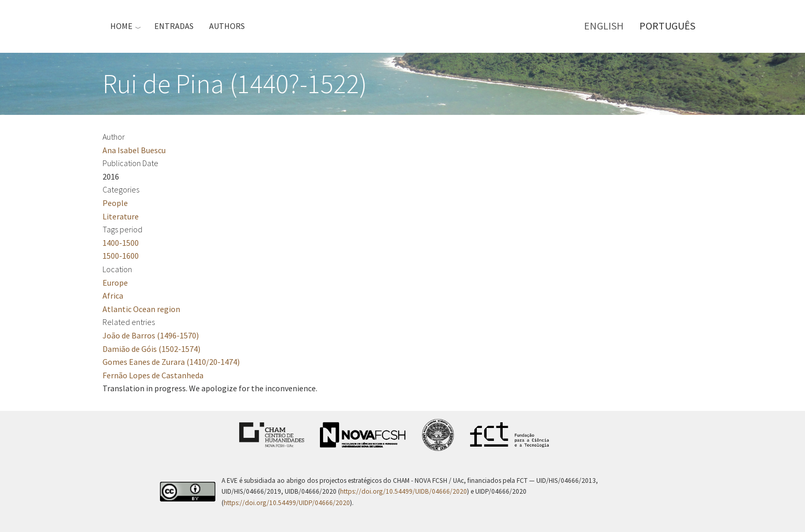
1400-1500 (121, 243)
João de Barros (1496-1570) (151, 335)
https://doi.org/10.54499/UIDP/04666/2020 (287, 503)
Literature (121, 216)
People (115, 203)
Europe (115, 283)
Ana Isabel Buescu (134, 150)
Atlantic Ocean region (141, 309)
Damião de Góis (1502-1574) (151, 349)
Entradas (174, 26)
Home (121, 26)
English (604, 26)
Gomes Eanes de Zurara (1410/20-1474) (171, 362)
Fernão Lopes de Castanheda (153, 375)
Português (667, 26)
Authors (227, 26)
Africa (113, 295)
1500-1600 (121, 256)
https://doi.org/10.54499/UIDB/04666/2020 (404, 491)
